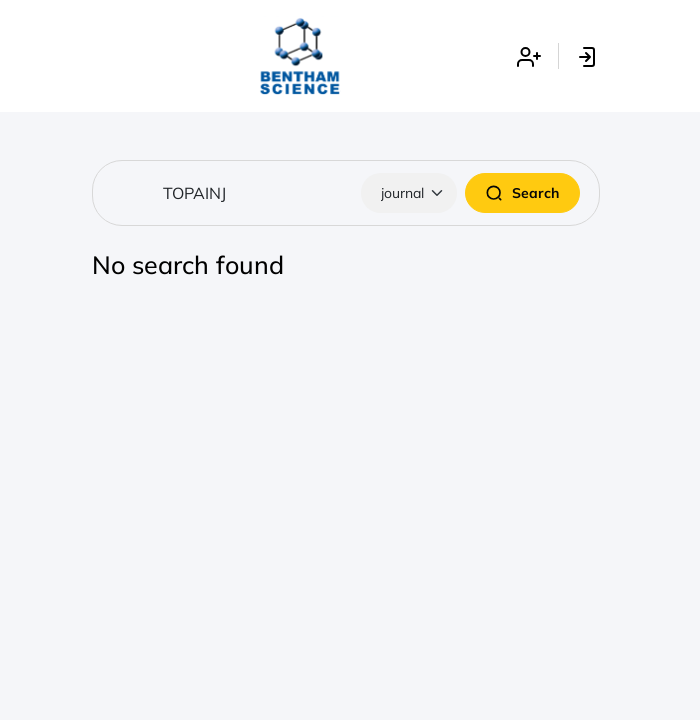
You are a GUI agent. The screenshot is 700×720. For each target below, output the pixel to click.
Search (522, 193)
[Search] (346, 193)
